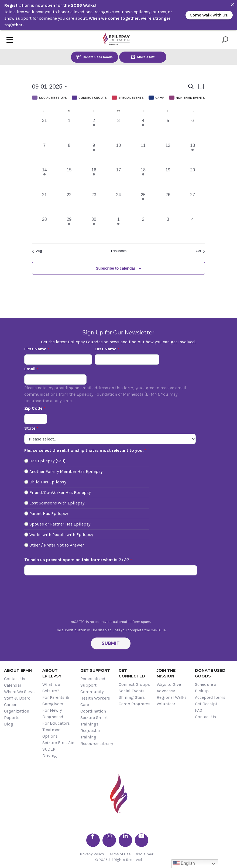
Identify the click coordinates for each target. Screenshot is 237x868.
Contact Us (15, 679)
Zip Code (33, 408)
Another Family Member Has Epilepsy (66, 471)
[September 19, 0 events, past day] (168, 179)
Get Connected (132, 673)
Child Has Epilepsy (48, 482)
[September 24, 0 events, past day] (119, 204)
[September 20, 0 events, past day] (193, 179)
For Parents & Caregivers (56, 701)
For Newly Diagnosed (53, 713)
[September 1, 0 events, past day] (69, 130)
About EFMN (18, 670)
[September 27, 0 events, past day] (193, 204)
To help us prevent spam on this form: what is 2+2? (77, 560)
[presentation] (111, 599)
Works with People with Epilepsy (61, 535)
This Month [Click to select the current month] (118, 251)
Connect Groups (134, 684)
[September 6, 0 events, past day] (193, 130)
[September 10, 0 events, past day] (119, 155)
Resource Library (97, 743)
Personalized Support (93, 682)
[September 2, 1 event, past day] (94, 130)
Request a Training (90, 734)
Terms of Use (119, 854)
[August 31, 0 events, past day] (44, 130)
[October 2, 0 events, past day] (143, 229)
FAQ (199, 710)
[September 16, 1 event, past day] (94, 179)
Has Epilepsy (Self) (47, 461)
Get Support (95, 670)
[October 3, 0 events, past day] (168, 229)
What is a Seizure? (51, 688)
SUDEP (49, 749)
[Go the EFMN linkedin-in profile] (125, 840)
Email (30, 369)
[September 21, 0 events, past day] (44, 204)
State (30, 428)
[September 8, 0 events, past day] (69, 155)
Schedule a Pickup (206, 688)
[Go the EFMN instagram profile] (109, 840)
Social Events (132, 691)
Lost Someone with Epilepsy (57, 503)
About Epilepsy (52, 673)
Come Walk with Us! (209, 15)
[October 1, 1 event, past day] (119, 229)
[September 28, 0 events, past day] (44, 229)
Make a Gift (143, 57)
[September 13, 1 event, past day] (193, 155)
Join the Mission (166, 673)
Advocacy (166, 691)
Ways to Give (169, 684)
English (184, 864)
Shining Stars (132, 697)
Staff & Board (17, 698)
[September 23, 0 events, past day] (94, 204)
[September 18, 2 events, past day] (143, 179)
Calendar (13, 685)
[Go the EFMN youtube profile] (142, 840)
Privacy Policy (92, 854)
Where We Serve (19, 692)
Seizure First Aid (59, 743)
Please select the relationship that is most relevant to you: (84, 450)
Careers (11, 705)
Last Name (106, 349)
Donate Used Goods (94, 57)
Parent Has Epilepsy (49, 513)
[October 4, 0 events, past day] (193, 229)
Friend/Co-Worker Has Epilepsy (60, 492)
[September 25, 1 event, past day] (143, 204)
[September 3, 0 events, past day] (119, 130)
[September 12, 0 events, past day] (168, 155)
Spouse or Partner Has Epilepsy (60, 524)
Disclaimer (144, 854)
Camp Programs (135, 704)
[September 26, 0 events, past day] (168, 204)
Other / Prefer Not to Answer (57, 545)
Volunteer (166, 704)
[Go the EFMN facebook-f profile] (93, 840)
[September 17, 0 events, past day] (119, 179)
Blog (9, 724)
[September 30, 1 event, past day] (94, 229)
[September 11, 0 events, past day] (143, 155)
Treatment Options (52, 733)
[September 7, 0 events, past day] (44, 155)
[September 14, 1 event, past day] (44, 179)
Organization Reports (17, 714)
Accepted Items (210, 697)
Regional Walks (172, 697)
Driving (50, 756)
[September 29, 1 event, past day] (69, 229)
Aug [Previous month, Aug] (37, 251)
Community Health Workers (95, 695)
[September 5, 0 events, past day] (168, 130)
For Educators (56, 723)
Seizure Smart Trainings (94, 721)
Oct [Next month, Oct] (200, 251)
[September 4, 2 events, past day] (143, 130)
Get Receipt (206, 704)
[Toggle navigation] (10, 40)
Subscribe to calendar (115, 268)
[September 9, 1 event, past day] (94, 155)
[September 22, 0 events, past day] (69, 204)
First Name (35, 349)
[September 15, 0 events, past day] (69, 179)
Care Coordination (93, 708)
